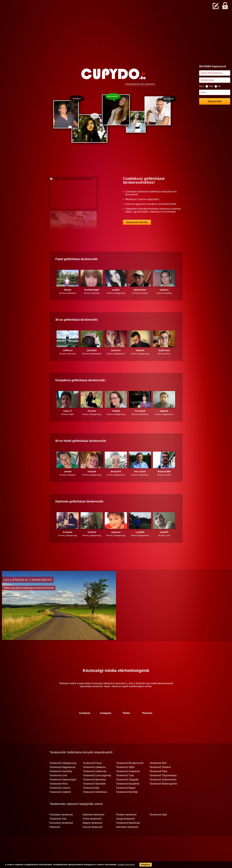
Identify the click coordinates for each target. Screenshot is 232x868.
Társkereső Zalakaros (94, 779)
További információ (121, 865)
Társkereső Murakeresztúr (130, 775)
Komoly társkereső (93, 839)
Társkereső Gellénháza (95, 804)
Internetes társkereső (127, 839)
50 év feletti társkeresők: (81, 452)
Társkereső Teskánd (160, 779)
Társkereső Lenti (58, 787)
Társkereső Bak (91, 799)
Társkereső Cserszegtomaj (97, 787)
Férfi (209, 86)
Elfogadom (141, 865)
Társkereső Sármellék (94, 795)
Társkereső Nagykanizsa (62, 779)
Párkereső (55, 839)
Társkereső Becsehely (94, 791)
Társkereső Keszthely (61, 783)
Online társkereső (92, 830)
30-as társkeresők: (77, 331)
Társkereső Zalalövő (60, 804)
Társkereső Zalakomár (95, 783)
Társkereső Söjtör (125, 779)
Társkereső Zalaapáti (127, 791)
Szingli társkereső (125, 830)
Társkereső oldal (158, 826)
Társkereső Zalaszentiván (163, 791)
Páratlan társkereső (126, 826)
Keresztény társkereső (61, 834)
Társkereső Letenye (60, 799)
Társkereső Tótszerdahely (163, 787)
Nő (217, 86)
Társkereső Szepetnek (128, 783)
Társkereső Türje (125, 787)
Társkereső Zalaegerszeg (63, 775)
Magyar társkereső (93, 834)
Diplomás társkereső (94, 826)
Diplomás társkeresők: (80, 513)
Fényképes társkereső (61, 826)
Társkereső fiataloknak (128, 834)
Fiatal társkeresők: (77, 271)
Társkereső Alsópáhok (128, 795)
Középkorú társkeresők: (81, 392)
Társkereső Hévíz (59, 795)
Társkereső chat (58, 830)
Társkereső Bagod (126, 799)
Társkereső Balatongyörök (163, 795)
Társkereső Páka (158, 783)
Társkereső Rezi (158, 775)
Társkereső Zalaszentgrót (63, 791)
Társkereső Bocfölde (127, 804)
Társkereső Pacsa (92, 775)
